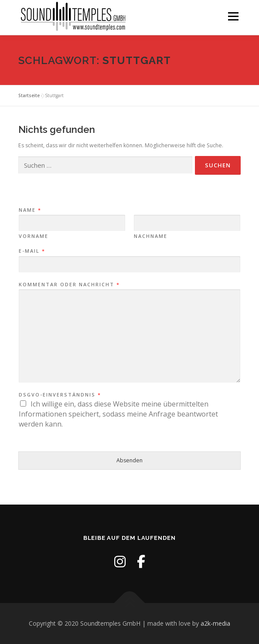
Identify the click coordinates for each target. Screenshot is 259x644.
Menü (233, 16)
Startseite (29, 95)
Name (30, 210)
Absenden (129, 460)
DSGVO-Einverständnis (60, 395)
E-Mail (32, 251)
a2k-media (215, 623)
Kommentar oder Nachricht (69, 285)
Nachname (151, 236)
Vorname (34, 236)
